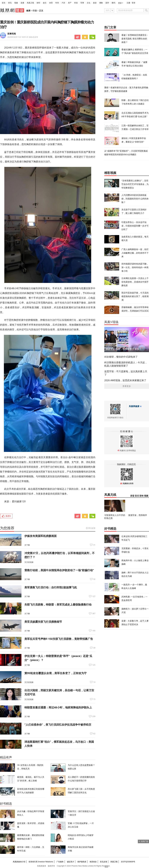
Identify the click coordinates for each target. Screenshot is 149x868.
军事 (82, 3)
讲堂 (132, 496)
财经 (38, 3)
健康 (28, 11)
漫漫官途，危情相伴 (138, 515)
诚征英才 (70, 862)
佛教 (101, 3)
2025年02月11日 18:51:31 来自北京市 (23, 37)
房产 (70, 3)
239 (94, 716)
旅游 (95, 3)
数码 (114, 3)
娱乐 (45, 3)
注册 (128, 3)
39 (94, 648)
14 (94, 682)
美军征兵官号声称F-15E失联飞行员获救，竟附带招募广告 (59, 639)
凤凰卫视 (30, 3)
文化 (89, 3)
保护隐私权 (82, 862)
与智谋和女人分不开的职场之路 (115, 517)
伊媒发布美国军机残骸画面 (41, 536)
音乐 (137, 496)
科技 (76, 3)
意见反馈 (104, 862)
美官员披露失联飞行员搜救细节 (43, 622)
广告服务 (60, 862)
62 (94, 734)
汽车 (63, 3)
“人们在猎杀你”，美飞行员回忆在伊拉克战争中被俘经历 (58, 725)
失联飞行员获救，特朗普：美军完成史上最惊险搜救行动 (58, 604)
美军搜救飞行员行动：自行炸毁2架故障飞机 (51, 587)
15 (94, 699)
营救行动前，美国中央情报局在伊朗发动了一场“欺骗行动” (59, 570)
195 (94, 631)
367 (94, 614)
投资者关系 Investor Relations (41, 862)
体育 (51, 3)
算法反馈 (92, 528)
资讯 (10, 3)
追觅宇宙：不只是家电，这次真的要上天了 (126, 373)
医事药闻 (12, 34)
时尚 (57, 3)
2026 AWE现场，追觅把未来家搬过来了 (125, 380)
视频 (16, 3)
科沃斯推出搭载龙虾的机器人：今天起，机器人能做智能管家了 (126, 364)
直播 (22, 3)
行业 (35, 11)
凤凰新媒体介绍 (19, 862)
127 (94, 596)
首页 (4, 3)
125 (94, 665)
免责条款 (93, 862)
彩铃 (142, 496)
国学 (107, 3)
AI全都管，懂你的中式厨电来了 (121, 357)
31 (94, 545)
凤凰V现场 (111, 322)
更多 (120, 3)
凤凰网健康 (134, 406)
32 (94, 579)
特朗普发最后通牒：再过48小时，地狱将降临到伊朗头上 (58, 707)
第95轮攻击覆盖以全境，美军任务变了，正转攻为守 (56, 673)
